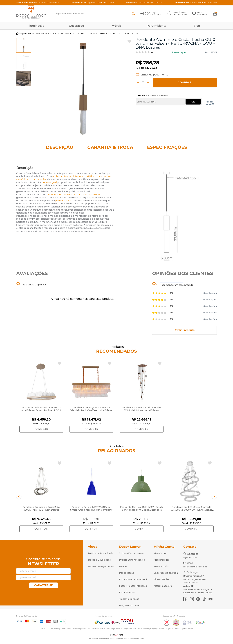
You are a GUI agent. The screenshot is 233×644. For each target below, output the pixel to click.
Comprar (185, 83)
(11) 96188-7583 (190, 558)
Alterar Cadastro (163, 586)
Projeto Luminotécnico (132, 560)
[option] (24, 45)
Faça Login (151, 12)
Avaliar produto (185, 330)
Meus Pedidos (162, 560)
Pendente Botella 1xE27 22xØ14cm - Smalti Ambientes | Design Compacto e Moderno (91, 510)
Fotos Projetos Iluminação (134, 579)
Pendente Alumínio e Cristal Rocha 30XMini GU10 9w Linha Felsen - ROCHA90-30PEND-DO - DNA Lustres (141, 410)
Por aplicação (127, 573)
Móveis (117, 26)
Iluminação (36, 26)
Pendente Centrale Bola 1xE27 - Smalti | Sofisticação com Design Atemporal (141, 508)
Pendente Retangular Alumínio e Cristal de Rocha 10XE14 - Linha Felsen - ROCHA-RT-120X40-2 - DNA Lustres (91, 410)
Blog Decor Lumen (130, 605)
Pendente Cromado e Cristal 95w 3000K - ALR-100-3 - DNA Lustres (41, 508)
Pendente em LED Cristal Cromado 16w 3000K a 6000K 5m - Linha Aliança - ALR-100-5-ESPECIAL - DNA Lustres (192, 510)
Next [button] (214, 496)
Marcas (123, 566)
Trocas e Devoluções (99, 560)
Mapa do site (188, 629)
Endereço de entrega (166, 573)
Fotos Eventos (127, 592)
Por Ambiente (157, 26)
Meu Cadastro (161, 553)
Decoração (76, 26)
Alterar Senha (161, 579)
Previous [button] (19, 496)
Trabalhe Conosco (129, 599)
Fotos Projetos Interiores (133, 586)
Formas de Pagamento (101, 566)
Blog (197, 26)
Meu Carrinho (161, 566)
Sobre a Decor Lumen (131, 553)
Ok (193, 102)
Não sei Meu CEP (210, 103)
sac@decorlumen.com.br (195, 567)
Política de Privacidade (101, 553)
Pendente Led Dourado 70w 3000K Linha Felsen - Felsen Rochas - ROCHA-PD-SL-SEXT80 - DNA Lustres (41, 410)
